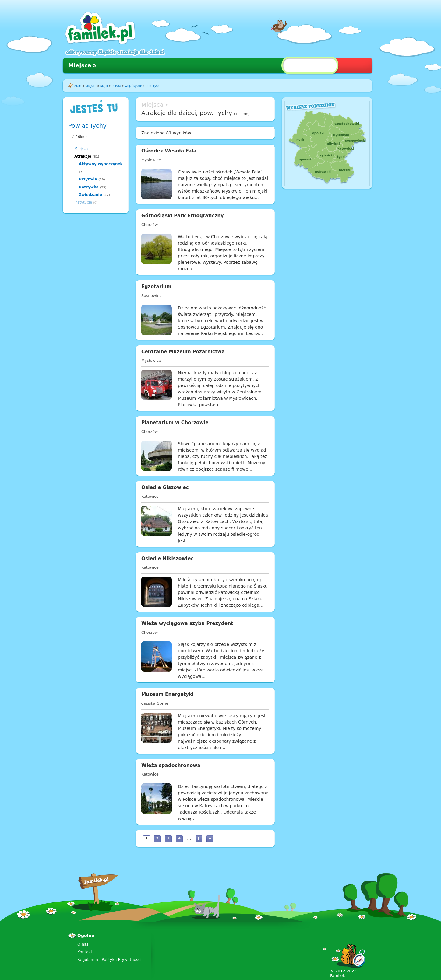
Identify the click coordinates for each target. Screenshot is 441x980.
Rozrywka (89, 187)
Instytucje (83, 202)
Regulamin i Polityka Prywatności (109, 959)
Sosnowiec (151, 296)
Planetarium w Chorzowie (175, 423)
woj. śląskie (133, 86)
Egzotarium (156, 287)
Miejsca (80, 65)
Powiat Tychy (87, 126)
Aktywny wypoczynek (101, 164)
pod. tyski (153, 86)
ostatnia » (210, 839)
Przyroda (88, 179)
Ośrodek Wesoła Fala (169, 151)
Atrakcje (83, 156)
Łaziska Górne (155, 703)
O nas (83, 944)
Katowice (150, 496)
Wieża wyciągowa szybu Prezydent (187, 623)
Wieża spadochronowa (171, 766)
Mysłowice (151, 160)
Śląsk (104, 86)
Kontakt (85, 952)
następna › (199, 839)
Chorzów (150, 225)
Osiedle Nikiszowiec (167, 559)
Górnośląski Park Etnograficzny (183, 216)
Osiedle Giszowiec (165, 487)
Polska (116, 86)
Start (78, 86)
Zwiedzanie (90, 195)
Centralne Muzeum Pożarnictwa (183, 352)
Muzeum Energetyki (168, 694)
